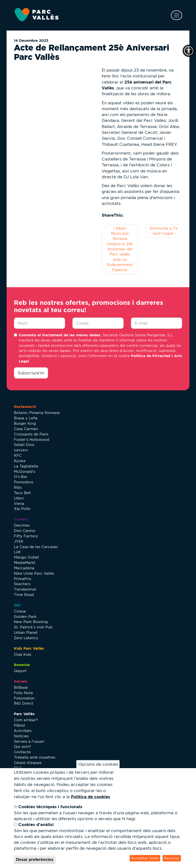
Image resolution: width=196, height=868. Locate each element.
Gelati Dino (24, 445)
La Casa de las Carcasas (36, 547)
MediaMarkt (25, 563)
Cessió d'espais (28, 763)
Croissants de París (31, 434)
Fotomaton (24, 698)
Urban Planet (26, 632)
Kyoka (20, 461)
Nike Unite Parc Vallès (34, 573)
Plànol (20, 725)
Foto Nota (23, 693)
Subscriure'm (31, 373)
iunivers (21, 450)
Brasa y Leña (26, 418)
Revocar (172, 858)
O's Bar (21, 477)
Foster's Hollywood (32, 439)
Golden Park (25, 617)
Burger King (25, 423)
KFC (18, 455)
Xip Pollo (22, 509)
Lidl (17, 552)
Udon (19, 498)
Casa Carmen (26, 429)
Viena (19, 503)
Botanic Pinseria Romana (37, 413)
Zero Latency (26, 638)
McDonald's (24, 471)
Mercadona (24, 568)
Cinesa (20, 611)
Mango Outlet (26, 557)
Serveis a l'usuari (29, 741)
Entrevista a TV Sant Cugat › (164, 231)
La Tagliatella (26, 466)
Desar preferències (35, 860)
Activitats (23, 731)
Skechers (22, 584)
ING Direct (24, 703)
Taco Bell (22, 493)
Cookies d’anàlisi (36, 824)
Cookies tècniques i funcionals (50, 807)
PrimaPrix (23, 579)
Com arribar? (26, 720)
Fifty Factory (26, 536)
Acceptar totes (145, 858)
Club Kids (23, 654)
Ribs (18, 487)
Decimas (22, 525)
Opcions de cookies (98, 764)
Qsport (20, 671)
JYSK (19, 541)
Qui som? (22, 746)
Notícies (21, 736)
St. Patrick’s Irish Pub (33, 627)
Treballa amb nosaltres (35, 757)
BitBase (21, 687)
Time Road (24, 595)
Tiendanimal (25, 589)
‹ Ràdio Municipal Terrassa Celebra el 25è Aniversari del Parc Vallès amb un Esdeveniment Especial (120, 249)
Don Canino (25, 531)
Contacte (22, 752)
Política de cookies (91, 797)
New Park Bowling (31, 622)
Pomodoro (24, 482)
